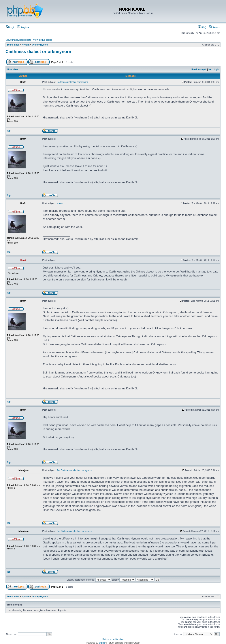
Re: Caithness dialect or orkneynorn (74, 470)
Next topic (214, 70)
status (60, 203)
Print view (13, 70)
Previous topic (199, 70)
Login (11, 27)
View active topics (43, 40)
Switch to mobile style (113, 639)
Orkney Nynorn (40, 45)
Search (215, 27)
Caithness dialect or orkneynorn (38, 51)
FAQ (202, 27)
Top (9, 131)
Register (23, 27)
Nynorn (26, 45)
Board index (13, 45)
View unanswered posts (18, 40)
